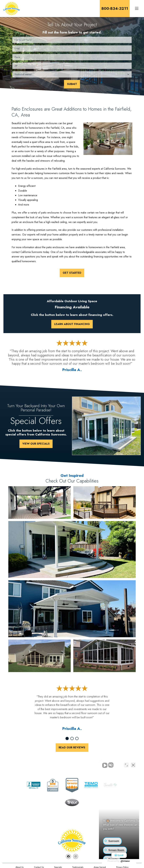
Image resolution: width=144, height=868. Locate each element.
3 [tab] (77, 738)
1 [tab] (67, 738)
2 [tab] (72, 738)
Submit (72, 84)
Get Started (72, 273)
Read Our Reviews (72, 747)
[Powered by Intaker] (116, 861)
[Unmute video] (86, 764)
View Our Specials (36, 444)
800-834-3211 (115, 8)
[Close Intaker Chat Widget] (133, 764)
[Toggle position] (126, 764)
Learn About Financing (72, 324)
